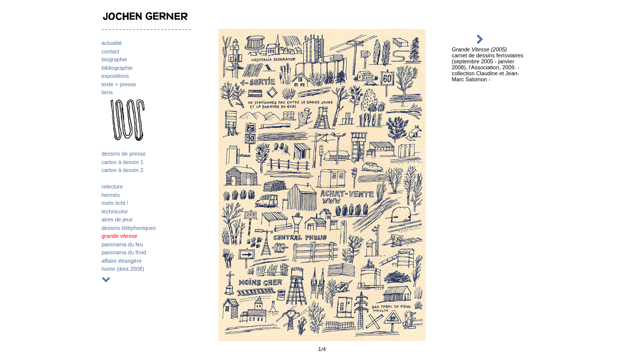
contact (110, 51)
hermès (111, 195)
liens (107, 92)
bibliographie (117, 68)
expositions (115, 76)
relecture (112, 186)
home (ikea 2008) (123, 269)
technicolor (115, 211)
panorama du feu (122, 244)
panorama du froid (124, 252)
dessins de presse (124, 154)
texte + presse (119, 84)
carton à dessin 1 (123, 162)
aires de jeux (117, 219)
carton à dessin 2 (123, 170)
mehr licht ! (115, 203)
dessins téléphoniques (129, 228)
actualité (112, 43)
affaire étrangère (122, 261)
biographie (114, 59)
